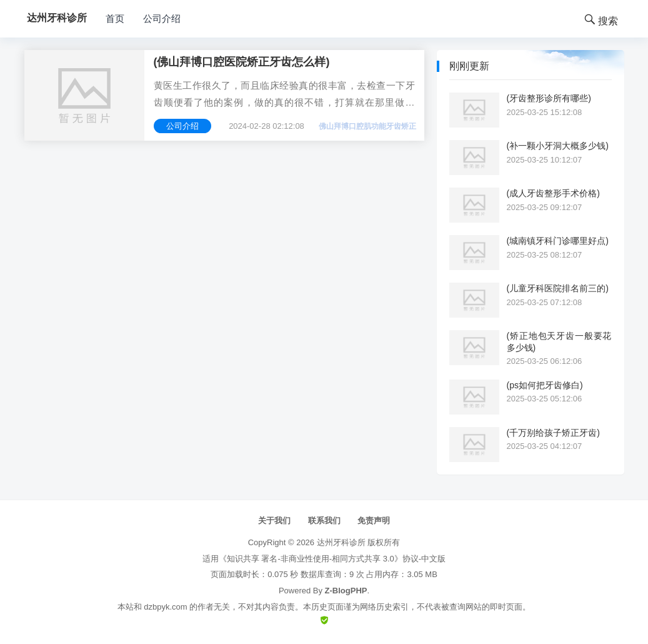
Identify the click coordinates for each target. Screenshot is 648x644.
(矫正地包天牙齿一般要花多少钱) (559, 341)
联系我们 (324, 521)
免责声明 (374, 521)
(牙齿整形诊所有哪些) (549, 98)
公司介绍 (162, 18)
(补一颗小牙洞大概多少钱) (558, 146)
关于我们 (274, 521)
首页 (115, 18)
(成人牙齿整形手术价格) (553, 193)
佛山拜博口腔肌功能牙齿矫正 (367, 126)
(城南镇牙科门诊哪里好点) (558, 241)
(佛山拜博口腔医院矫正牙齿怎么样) (242, 62)
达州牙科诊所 (341, 542)
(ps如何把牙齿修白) (545, 385)
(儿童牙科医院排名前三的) (558, 288)
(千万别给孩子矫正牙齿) (553, 433)
